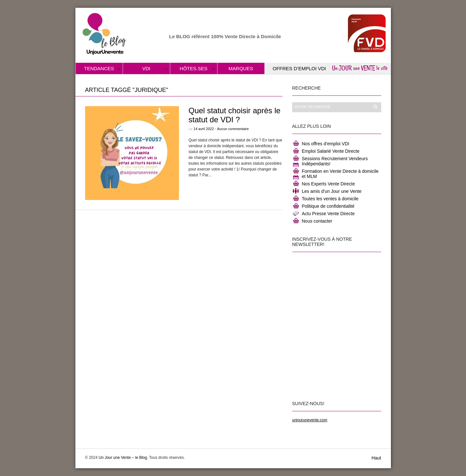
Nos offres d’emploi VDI (326, 144)
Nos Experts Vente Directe (328, 184)
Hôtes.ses (194, 68)
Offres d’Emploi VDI (300, 68)
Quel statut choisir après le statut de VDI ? (235, 115)
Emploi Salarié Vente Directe (331, 151)
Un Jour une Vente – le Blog (123, 458)
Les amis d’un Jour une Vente (332, 191)
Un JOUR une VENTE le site (360, 68)
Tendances (99, 68)
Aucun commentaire (233, 129)
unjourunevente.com (310, 420)
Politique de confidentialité (328, 206)
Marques (241, 68)
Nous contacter (317, 221)
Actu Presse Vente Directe (328, 214)
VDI (146, 68)
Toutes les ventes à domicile (330, 199)
